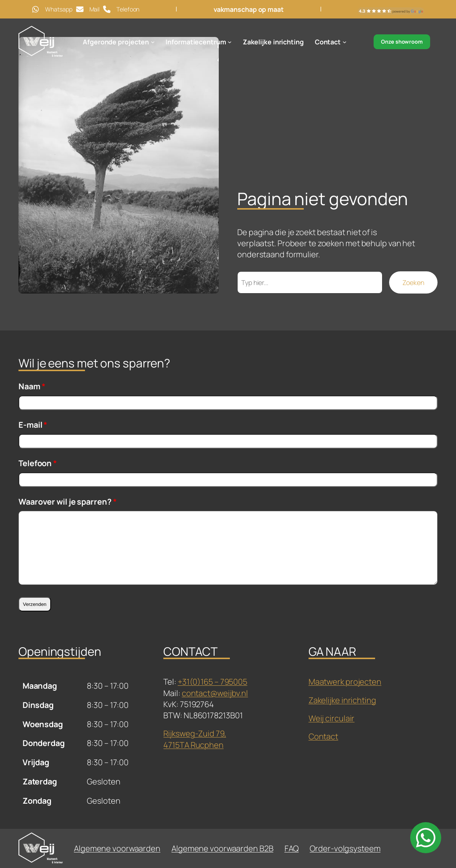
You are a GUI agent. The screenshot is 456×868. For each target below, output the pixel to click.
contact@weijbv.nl (215, 693)
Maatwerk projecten (345, 681)
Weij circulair (332, 718)
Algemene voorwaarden (117, 848)
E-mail (33, 425)
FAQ (292, 848)
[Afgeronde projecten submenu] (153, 42)
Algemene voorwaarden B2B (222, 848)
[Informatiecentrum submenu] (230, 42)
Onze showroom (402, 42)
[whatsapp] (426, 838)
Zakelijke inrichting (342, 700)
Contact (323, 736)
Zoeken (413, 282)
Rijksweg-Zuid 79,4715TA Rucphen (195, 739)
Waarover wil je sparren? (67, 501)
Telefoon (38, 463)
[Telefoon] (121, 9)
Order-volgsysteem (345, 848)
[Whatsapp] (52, 9)
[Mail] (88, 9)
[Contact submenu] (345, 42)
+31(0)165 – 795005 (212, 681)
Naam (32, 386)
